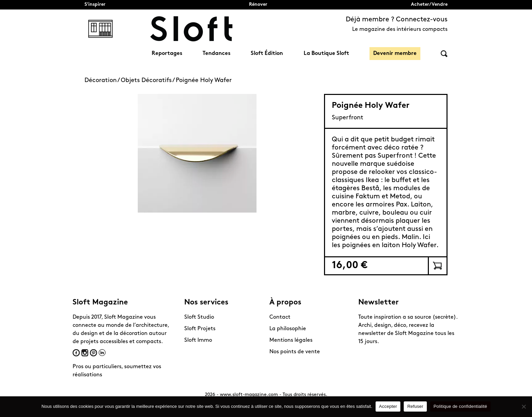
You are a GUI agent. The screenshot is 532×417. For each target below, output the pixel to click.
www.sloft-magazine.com (249, 395)
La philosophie (288, 329)
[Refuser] (524, 406)
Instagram (85, 353)
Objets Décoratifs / (148, 81)
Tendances (216, 54)
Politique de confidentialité (460, 406)
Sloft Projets (200, 329)
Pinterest (93, 353)
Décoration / (103, 81)
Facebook (76, 353)
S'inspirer (95, 5)
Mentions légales (291, 340)
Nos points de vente (295, 352)
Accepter (388, 406)
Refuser (415, 406)
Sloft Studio (199, 317)
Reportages (167, 54)
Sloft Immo (198, 340)
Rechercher (444, 54)
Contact (280, 317)
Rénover (258, 5)
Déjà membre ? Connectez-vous (397, 20)
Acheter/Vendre (429, 5)
